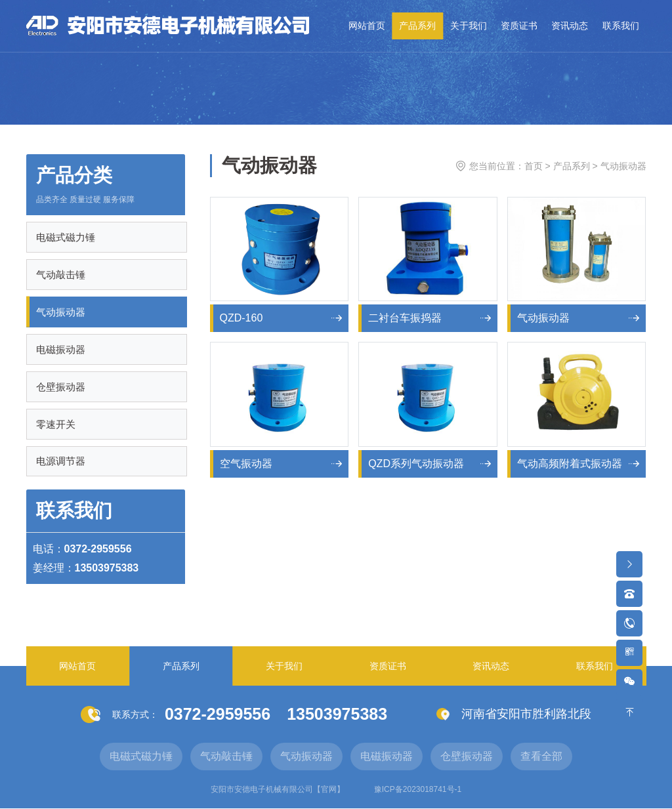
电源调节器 (61, 462)
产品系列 (417, 26)
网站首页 (367, 26)
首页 (534, 166)
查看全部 (541, 757)
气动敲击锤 (61, 275)
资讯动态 (570, 26)
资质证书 (519, 26)
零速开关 (56, 424)
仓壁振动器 (61, 387)
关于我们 (469, 26)
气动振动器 (61, 312)
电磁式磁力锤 (66, 237)
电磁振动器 (61, 349)
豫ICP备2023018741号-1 (418, 790)
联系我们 (621, 26)
